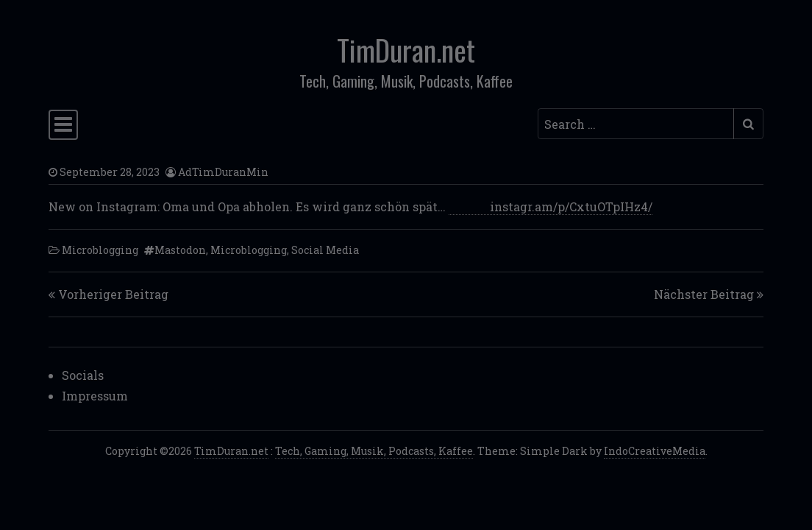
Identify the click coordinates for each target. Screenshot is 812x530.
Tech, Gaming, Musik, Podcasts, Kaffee (374, 451)
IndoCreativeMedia (655, 451)
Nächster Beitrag (704, 294)
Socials (83, 375)
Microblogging (100, 250)
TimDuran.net (406, 49)
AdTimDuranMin (223, 172)
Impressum (95, 396)
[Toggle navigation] (63, 125)
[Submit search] (748, 124)
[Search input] (636, 124)
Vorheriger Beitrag (113, 294)
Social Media (325, 250)
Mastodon (180, 250)
